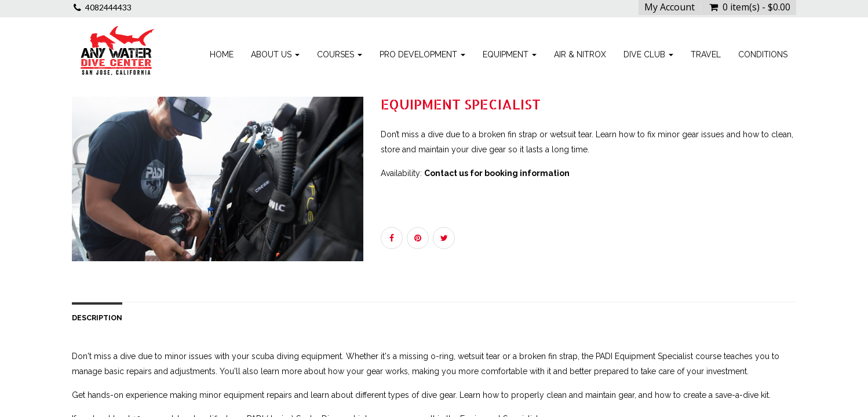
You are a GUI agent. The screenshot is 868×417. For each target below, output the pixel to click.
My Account (670, 7)
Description (97, 318)
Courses (340, 54)
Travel (706, 54)
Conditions (763, 54)
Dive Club (648, 54)
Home (222, 54)
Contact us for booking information (497, 173)
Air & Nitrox (580, 54)
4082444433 (108, 7)
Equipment (510, 54)
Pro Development (422, 54)
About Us (275, 54)
